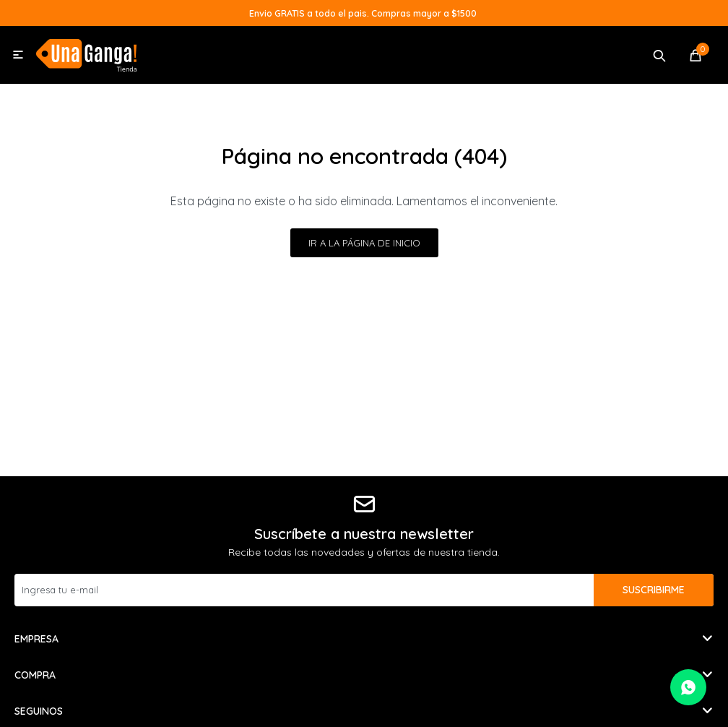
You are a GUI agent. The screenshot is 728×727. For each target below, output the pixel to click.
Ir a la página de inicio (364, 243)
